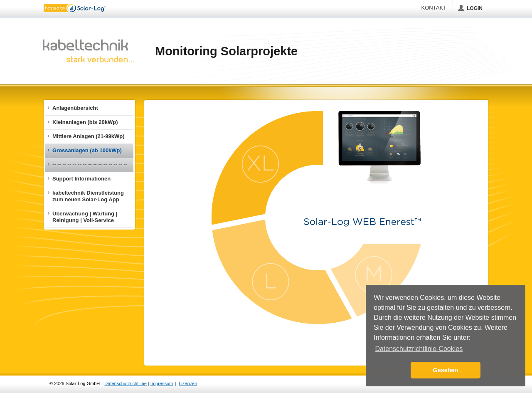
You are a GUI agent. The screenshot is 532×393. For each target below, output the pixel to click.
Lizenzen (188, 383)
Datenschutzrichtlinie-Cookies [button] (419, 349)
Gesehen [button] (446, 370)
